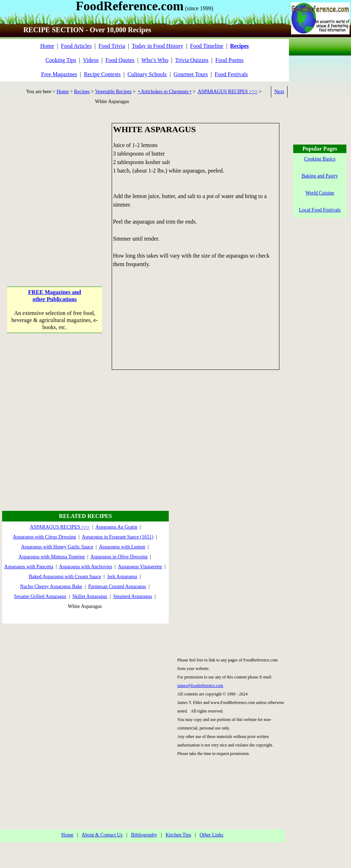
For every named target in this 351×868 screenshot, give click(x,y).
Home (47, 46)
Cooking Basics (320, 159)
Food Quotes (120, 60)
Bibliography (144, 835)
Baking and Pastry (320, 176)
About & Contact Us (102, 835)
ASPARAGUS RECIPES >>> (228, 92)
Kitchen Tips (178, 835)
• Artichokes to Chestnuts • (165, 92)
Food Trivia (112, 46)
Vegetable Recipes (113, 92)
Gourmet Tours (191, 74)
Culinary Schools (147, 74)
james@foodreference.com (200, 686)
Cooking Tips (61, 60)
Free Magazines (59, 74)
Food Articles (76, 46)
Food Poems (229, 60)
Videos (91, 60)
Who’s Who (155, 60)
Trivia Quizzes (192, 60)
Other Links (211, 835)
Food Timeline (207, 46)
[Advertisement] (66, 189)
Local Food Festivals (320, 210)
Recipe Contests (102, 74)
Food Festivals (231, 74)
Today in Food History (158, 46)
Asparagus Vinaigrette (140, 567)
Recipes (82, 92)
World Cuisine (320, 193)
